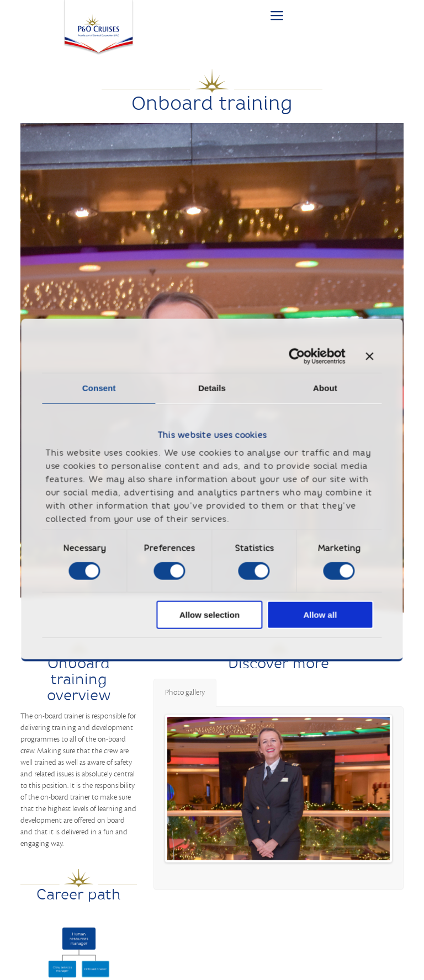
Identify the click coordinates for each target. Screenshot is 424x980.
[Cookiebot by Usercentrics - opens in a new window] (297, 356)
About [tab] (325, 388)
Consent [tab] (99, 388)
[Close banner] (369, 356)
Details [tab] (212, 388)
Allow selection (210, 615)
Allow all (320, 615)
